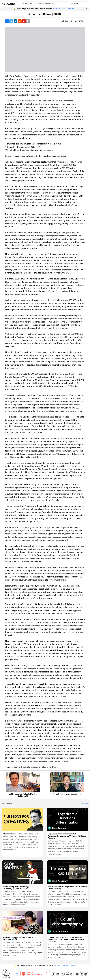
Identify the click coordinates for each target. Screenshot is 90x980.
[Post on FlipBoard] (24, 21)
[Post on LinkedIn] (15, 21)
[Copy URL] (28, 21)
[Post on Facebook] (7, 21)
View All (85, 804)
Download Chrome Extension (63, 9)
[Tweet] (11, 21)
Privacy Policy (16, 974)
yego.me (8, 3)
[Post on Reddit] (20, 21)
